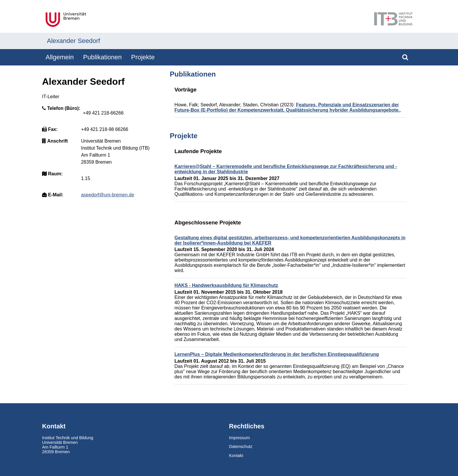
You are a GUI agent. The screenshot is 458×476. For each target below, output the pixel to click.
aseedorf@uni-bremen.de (107, 195)
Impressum (239, 438)
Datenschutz (241, 446)
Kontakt (236, 456)
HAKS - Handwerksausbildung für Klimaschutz (226, 285)
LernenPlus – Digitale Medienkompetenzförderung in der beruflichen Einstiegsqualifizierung (277, 354)
